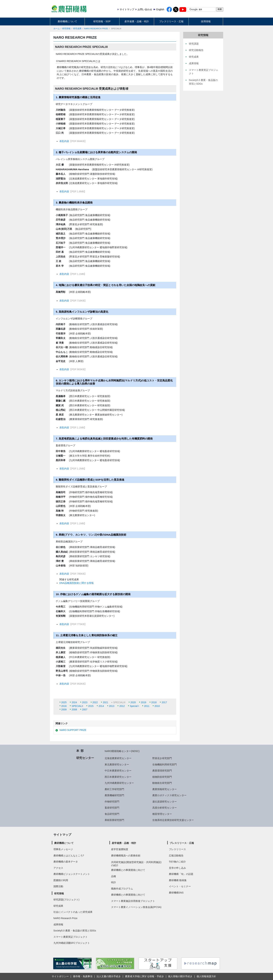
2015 (91, 706)
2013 (112, 706)
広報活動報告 (176, 856)
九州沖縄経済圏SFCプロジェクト (72, 943)
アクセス (58, 868)
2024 (74, 702)
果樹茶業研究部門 (114, 820)
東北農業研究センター (117, 765)
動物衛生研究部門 (162, 783)
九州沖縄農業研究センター (119, 783)
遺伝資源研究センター (165, 802)
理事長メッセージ (63, 849)
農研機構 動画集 (178, 880)
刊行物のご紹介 (177, 862)
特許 (114, 882)
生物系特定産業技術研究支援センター (173, 820)
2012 (122, 706)
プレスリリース (177, 849)
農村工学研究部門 (114, 789)
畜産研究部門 (112, 808)
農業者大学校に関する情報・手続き (145, 976)
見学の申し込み (177, 868)
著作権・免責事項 (83, 976)
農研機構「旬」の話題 (181, 874)
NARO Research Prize (65, 918)
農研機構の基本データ (66, 862)
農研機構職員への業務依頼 (126, 856)
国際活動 (58, 886)
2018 (154, 702)
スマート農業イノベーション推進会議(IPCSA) (136, 907)
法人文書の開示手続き (109, 976)
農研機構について (67, 21)
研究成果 (77, 29)
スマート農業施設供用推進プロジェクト (133, 901)
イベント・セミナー (180, 886)
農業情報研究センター (165, 789)
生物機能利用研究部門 (165, 765)
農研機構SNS (176, 893)
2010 (157, 706)
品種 (114, 876)
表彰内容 (64, 141)
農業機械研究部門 (114, 795)
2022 (95, 702)
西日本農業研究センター (118, 777)
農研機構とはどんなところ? (69, 856)
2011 (147, 706)
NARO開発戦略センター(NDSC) (122, 751)
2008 (74, 709)
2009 (64, 709)
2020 (133, 702)
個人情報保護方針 (206, 976)
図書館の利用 (61, 880)
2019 (144, 702)
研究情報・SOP (102, 21)
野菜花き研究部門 (162, 758)
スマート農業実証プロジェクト (71, 937)
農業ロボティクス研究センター (169, 795)
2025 (64, 702)
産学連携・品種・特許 (137, 21)
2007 (85, 709)
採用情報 (206, 21)
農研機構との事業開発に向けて (128, 870)
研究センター (85, 758)
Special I (134, 706)
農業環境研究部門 (162, 771)
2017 (164, 702)
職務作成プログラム (122, 889)
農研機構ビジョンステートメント (72, 874)
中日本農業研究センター (118, 771)
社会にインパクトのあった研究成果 (73, 912)
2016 (64, 706)
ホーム (57, 29)
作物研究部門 (112, 802)
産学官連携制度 (120, 849)
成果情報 (58, 924)
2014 (101, 706)
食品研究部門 (112, 814)
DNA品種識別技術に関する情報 (77, 583)
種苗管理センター (162, 814)
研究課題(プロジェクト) (66, 900)
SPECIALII (77, 706)
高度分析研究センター (165, 808)
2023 (85, 702)
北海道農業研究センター (118, 758)
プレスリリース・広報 (171, 21)
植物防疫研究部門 (162, 777)
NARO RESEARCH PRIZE (96, 29)
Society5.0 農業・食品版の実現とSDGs (75, 931)
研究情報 (66, 29)
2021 (105, 702)
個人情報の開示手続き (180, 976)
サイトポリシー (60, 976)
